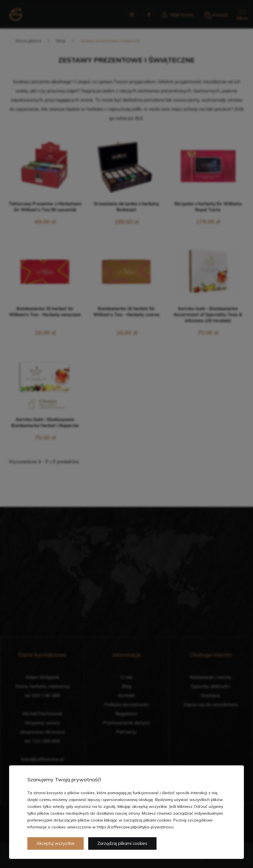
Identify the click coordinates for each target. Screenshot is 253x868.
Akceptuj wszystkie (55, 843)
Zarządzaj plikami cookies (122, 843)
